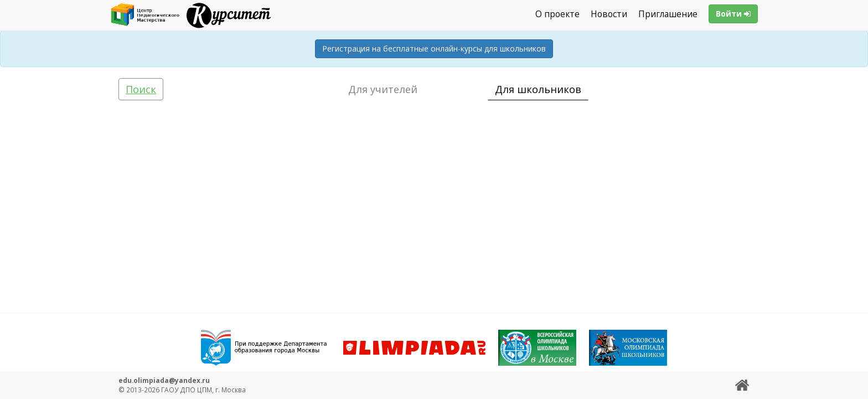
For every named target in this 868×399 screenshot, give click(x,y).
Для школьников (538, 89)
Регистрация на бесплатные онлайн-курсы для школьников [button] (434, 48)
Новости (609, 14)
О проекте (557, 14)
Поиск (141, 89)
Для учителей (383, 89)
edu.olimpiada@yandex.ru (164, 380)
